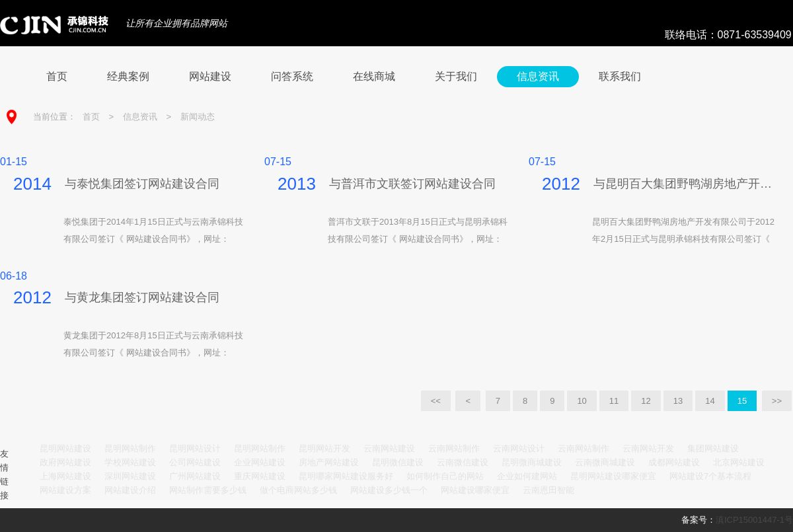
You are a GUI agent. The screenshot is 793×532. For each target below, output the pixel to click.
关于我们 (456, 76)
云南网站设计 (519, 448)
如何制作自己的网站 (445, 476)
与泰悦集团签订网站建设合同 (142, 184)
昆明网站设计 (195, 448)
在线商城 (374, 76)
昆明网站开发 (324, 448)
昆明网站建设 (65, 448)
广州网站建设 (195, 476)
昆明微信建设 (398, 462)
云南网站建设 (389, 448)
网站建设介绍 (130, 490)
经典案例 (128, 76)
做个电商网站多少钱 (298, 490)
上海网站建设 (65, 476)
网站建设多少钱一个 (389, 490)
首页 (57, 76)
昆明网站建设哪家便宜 (613, 476)
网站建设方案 (65, 490)
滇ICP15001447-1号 (754, 520)
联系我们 (620, 76)
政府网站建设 (65, 462)
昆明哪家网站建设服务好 (346, 476)
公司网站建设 (195, 462)
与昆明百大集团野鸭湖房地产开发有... (687, 184)
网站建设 (210, 76)
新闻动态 (198, 117)
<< (436, 401)
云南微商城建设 (605, 462)
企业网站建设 (260, 462)
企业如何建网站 (527, 476)
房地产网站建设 (329, 462)
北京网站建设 (739, 462)
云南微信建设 (463, 462)
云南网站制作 (454, 448)
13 (678, 401)
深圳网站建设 (130, 476)
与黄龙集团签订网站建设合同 (142, 297)
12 (646, 401)
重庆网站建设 (260, 476)
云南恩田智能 (548, 490)
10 (582, 401)
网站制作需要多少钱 (208, 490)
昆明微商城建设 (532, 462)
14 (710, 401)
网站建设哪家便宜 (475, 490)
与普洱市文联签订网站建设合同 (412, 184)
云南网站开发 (648, 448)
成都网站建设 (674, 462)
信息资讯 (538, 76)
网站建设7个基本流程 (710, 476)
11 (614, 401)
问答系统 (292, 76)
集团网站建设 (713, 448)
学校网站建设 (130, 462)
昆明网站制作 (130, 448)
